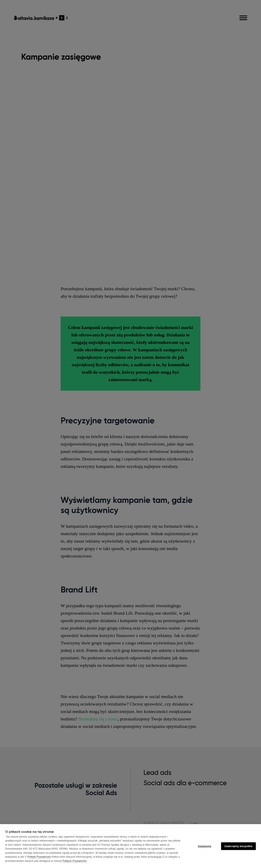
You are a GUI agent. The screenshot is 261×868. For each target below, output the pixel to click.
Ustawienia (204, 846)
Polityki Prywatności (39, 857)
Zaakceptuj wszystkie (238, 846)
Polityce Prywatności (75, 861)
